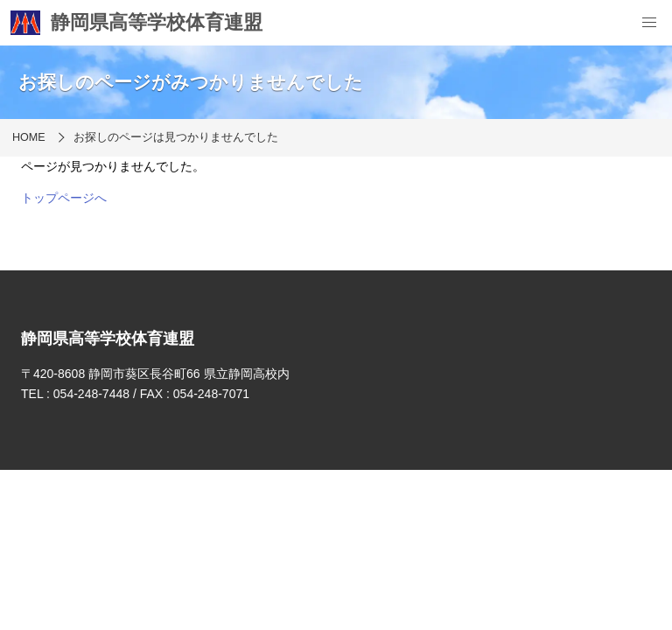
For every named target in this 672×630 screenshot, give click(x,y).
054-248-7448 (91, 394)
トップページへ (64, 198)
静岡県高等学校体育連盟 (136, 23)
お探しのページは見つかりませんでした (176, 137)
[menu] (649, 23)
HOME (29, 137)
